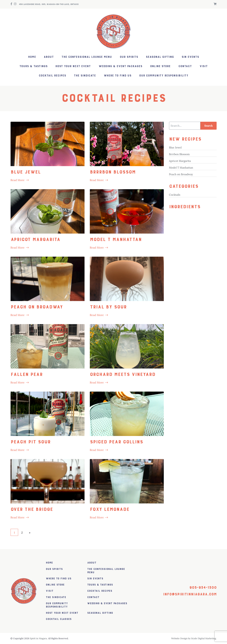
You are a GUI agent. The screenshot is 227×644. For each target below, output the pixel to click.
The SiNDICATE (85, 76)
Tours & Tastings (33, 66)
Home (32, 57)
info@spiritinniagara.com (190, 594)
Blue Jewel (175, 148)
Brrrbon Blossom (179, 154)
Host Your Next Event (73, 66)
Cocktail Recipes (52, 76)
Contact (185, 66)
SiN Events (190, 57)
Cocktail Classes (59, 619)
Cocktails (175, 195)
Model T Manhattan (181, 168)
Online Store (160, 66)
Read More (18, 180)
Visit (204, 66)
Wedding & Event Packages (120, 66)
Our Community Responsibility (164, 76)
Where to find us (118, 76)
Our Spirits (129, 57)
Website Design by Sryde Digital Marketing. (194, 638)
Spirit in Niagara (38, 638)
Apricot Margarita (180, 161)
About (49, 57)
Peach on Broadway (181, 174)
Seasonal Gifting (160, 57)
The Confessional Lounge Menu (87, 57)
